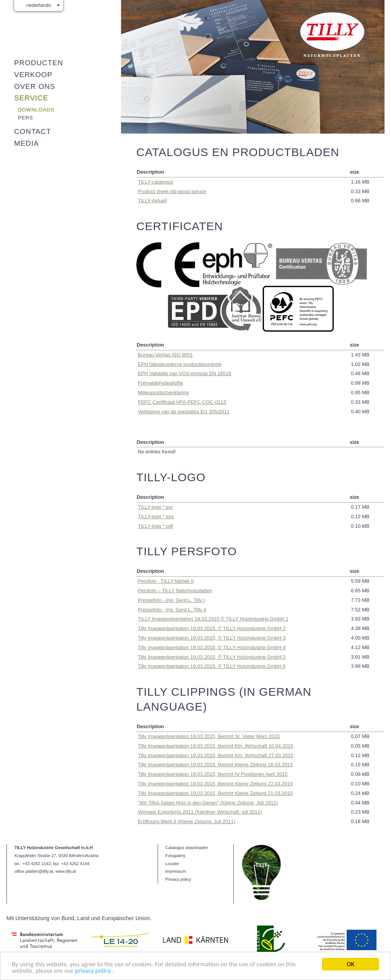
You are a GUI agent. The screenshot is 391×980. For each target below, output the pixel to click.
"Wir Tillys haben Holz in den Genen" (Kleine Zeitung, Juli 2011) (208, 803)
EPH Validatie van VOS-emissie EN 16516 (185, 373)
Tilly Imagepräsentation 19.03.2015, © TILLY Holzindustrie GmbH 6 (212, 666)
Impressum (176, 871)
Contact (33, 131)
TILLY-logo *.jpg (155, 507)
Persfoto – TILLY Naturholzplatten (175, 591)
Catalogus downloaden (187, 848)
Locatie (172, 864)
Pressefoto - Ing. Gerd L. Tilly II (172, 610)
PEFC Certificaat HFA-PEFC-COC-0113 (182, 402)
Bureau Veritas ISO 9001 (165, 355)
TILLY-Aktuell (152, 201)
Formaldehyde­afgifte (161, 383)
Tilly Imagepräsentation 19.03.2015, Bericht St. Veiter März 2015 (209, 736)
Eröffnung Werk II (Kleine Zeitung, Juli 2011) (187, 821)
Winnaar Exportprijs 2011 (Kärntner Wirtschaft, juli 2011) (200, 812)
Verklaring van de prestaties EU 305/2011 (184, 412)
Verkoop (33, 75)
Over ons (35, 86)
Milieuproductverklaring (163, 392)
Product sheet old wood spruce (172, 191)
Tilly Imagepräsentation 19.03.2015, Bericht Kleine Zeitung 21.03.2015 (215, 793)
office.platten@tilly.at (34, 871)
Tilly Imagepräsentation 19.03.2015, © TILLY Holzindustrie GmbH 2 (212, 628)
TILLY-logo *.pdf (155, 526)
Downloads (186, 9)
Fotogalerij (175, 856)
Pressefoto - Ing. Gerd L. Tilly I (171, 600)
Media (27, 143)
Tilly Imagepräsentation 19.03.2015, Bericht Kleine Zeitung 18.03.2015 (215, 765)
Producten (39, 63)
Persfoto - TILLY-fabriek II (166, 581)
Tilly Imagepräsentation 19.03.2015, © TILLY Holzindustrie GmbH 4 (212, 647)
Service (156, 9)
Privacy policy (178, 879)
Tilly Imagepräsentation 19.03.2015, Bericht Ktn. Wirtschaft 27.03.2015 (216, 755)
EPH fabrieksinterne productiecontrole (180, 364)
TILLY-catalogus (156, 182)
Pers (26, 118)
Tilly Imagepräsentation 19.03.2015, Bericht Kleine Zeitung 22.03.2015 (215, 784)
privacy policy (93, 971)
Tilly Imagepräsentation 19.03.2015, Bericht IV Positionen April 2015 (213, 774)
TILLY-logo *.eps (156, 517)
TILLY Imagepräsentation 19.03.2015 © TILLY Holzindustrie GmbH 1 (213, 619)
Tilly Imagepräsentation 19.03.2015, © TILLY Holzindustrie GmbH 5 (212, 657)
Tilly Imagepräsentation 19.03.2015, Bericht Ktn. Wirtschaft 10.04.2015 (216, 746)
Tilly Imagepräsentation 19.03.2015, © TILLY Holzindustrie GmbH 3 (212, 638)
